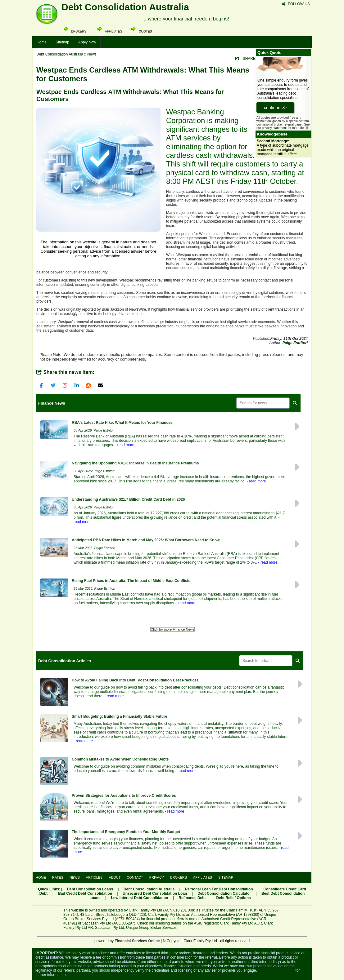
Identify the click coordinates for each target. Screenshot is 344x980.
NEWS (75, 877)
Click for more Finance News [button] (172, 629)
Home (42, 42)
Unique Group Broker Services (151, 928)
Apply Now (87, 42)
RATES (58, 877)
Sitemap (62, 42)
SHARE (245, 59)
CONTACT (135, 877)
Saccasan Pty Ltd (109, 928)
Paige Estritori (295, 343)
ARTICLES (94, 877)
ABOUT (115, 877)
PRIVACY (157, 877)
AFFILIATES (203, 877)
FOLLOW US (296, 4)
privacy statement (274, 128)
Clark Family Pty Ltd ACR (241, 923)
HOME (41, 877)
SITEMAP (226, 877)
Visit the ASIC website (276, 970)
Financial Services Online (137, 941)
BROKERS (179, 877)
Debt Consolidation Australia (60, 54)
